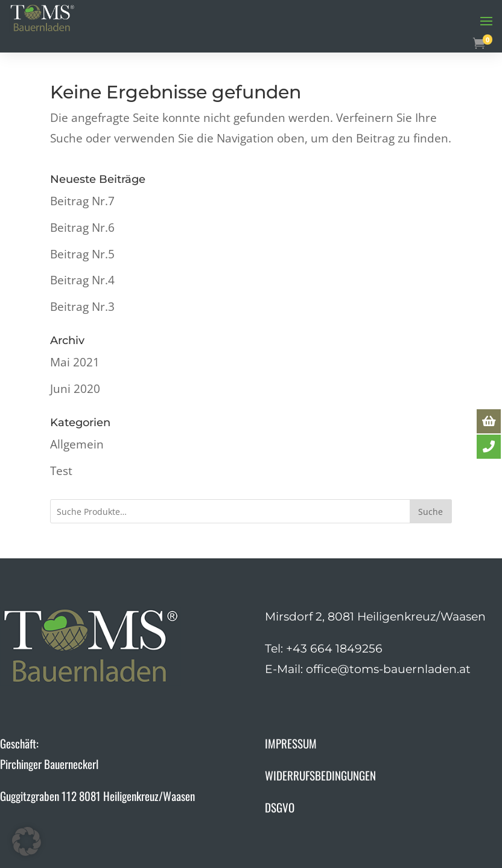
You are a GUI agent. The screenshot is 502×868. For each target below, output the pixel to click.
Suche (431, 512)
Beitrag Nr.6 (82, 228)
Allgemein (77, 444)
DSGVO (280, 807)
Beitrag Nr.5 (82, 254)
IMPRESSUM (291, 743)
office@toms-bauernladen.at (388, 669)
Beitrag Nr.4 (82, 280)
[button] (27, 841)
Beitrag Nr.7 (82, 201)
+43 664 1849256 (334, 649)
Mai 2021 (75, 362)
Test (61, 471)
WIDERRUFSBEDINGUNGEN (320, 775)
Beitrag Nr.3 (82, 307)
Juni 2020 (75, 389)
